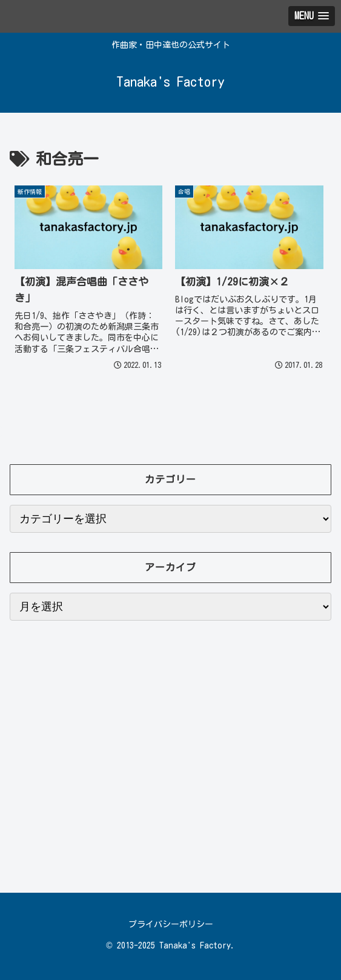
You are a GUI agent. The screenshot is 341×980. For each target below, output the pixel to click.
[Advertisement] (170, 757)
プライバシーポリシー (171, 924)
